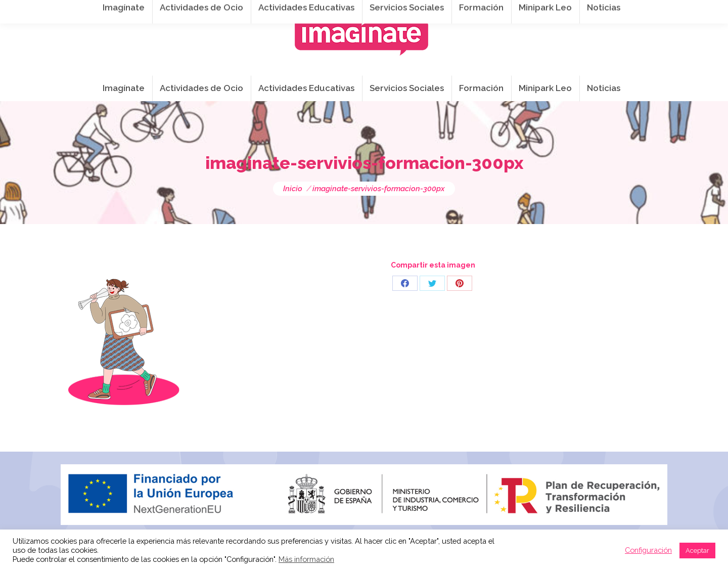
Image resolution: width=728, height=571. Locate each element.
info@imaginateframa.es (324, 11)
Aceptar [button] (697, 551)
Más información (306, 559)
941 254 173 (236, 11)
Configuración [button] (648, 550)
